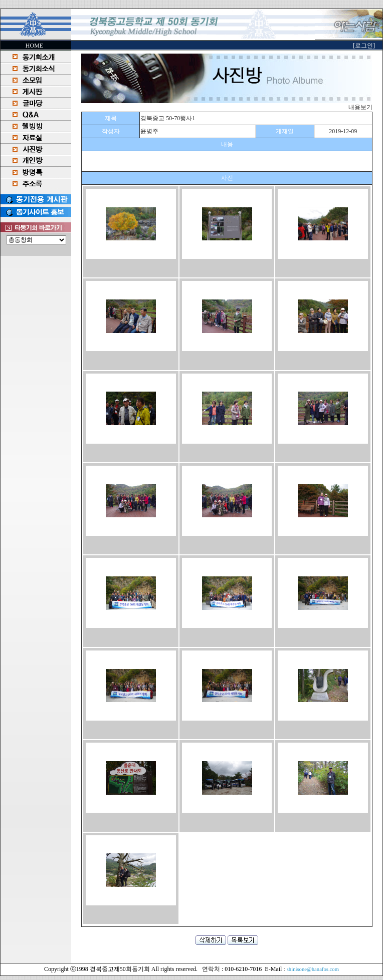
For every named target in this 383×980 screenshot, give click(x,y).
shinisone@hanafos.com (313, 969)
